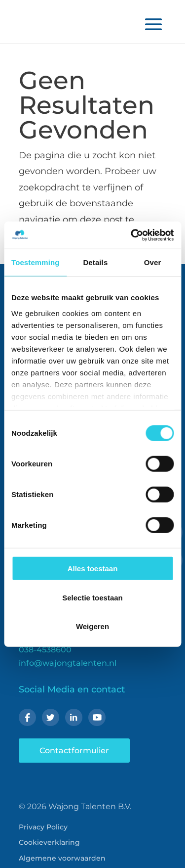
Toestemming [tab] (36, 262)
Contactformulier (74, 751)
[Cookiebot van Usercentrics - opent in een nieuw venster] (132, 235)
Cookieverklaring (49, 842)
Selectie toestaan (92, 597)
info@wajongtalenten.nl (68, 663)
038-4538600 (45, 650)
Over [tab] (153, 262)
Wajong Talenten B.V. (90, 806)
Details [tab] (95, 262)
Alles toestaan (93, 569)
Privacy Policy (43, 827)
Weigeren (92, 626)
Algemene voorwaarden (62, 858)
